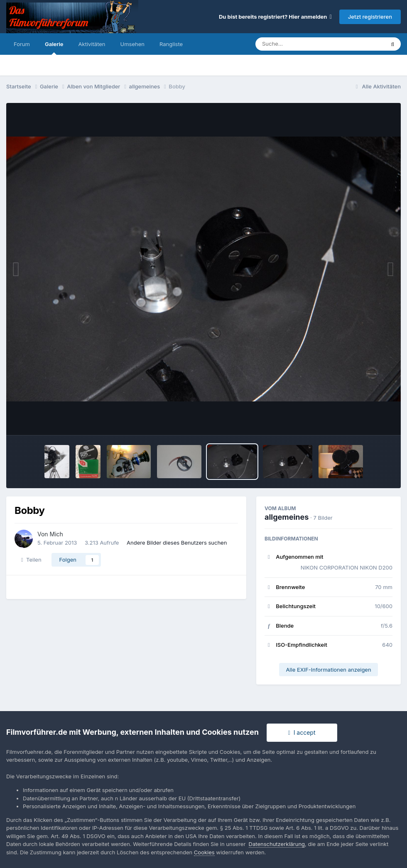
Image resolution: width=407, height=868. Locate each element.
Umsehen (132, 44)
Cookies (204, 852)
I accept (302, 732)
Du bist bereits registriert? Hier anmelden (275, 17)
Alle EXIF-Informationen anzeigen (328, 670)
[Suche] (303, 44)
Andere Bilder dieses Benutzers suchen (177, 543)
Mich (56, 534)
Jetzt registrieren (370, 17)
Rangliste (171, 44)
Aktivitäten (92, 44)
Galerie (54, 48)
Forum (22, 44)
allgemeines (287, 517)
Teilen (31, 560)
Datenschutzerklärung (277, 844)
